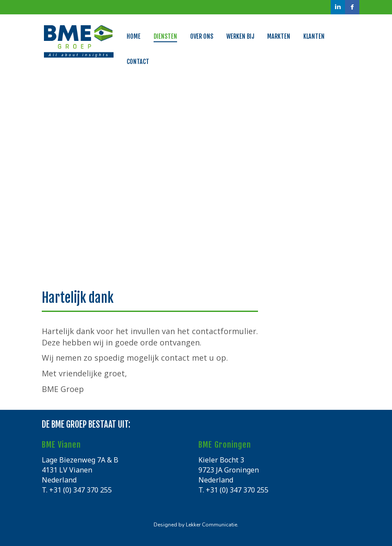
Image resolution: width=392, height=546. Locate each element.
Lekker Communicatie (211, 525)
